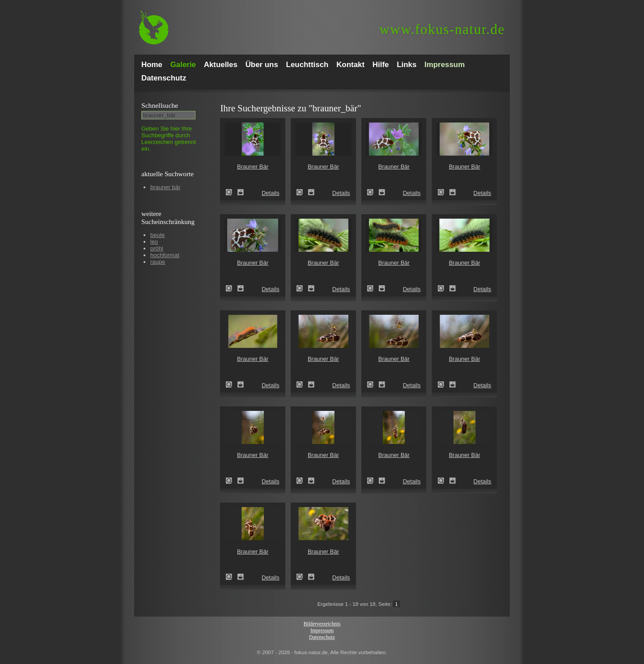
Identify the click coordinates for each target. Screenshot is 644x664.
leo (154, 242)
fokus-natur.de (442, 29)
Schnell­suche (160, 105)
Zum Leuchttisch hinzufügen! (241, 192)
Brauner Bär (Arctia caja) (232, 192)
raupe (158, 262)
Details (271, 193)
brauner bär (165, 187)
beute (158, 235)
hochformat (165, 255)
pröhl (157, 248)
